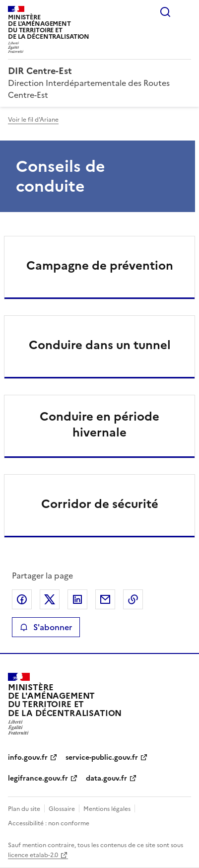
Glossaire (62, 809)
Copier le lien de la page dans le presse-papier (133, 599)
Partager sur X (50, 599)
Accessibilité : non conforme (49, 823)
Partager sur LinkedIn (77, 599)
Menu (185, 12)
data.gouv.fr (106, 778)
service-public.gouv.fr (102, 758)
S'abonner (46, 627)
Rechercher (165, 12)
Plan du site (24, 809)
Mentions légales (107, 809)
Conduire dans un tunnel (100, 345)
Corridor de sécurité (100, 504)
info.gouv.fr (28, 758)
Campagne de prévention (100, 266)
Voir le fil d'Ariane (33, 120)
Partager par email (105, 599)
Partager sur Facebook (22, 599)
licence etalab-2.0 (33, 855)
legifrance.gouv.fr (38, 778)
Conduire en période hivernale (99, 425)
